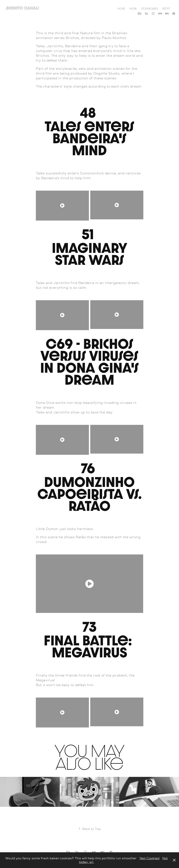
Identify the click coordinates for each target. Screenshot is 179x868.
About (166, 8)
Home (121, 9)
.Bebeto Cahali (22, 8)
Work (133, 9)
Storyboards (150, 9)
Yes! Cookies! (149, 858)
